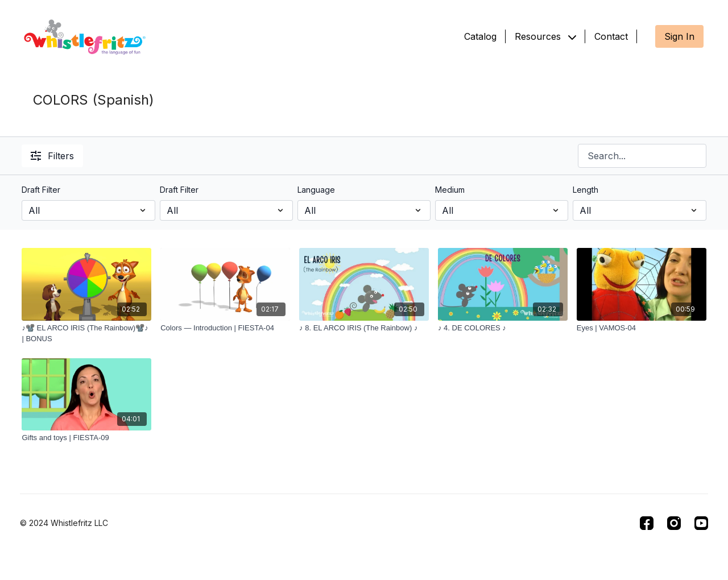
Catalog (480, 36)
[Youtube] (701, 523)
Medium (450, 190)
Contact (611, 36)
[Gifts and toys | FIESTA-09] (86, 438)
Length (586, 190)
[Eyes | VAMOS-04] (642, 328)
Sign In (679, 36)
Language (316, 190)
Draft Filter (41, 190)
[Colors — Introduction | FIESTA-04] (225, 328)
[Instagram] (674, 523)
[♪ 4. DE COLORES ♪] (503, 328)
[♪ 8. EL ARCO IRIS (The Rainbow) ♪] (364, 328)
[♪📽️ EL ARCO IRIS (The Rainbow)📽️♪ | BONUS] (86, 333)
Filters (52, 156)
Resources (545, 36)
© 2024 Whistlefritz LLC (64, 523)
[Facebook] (647, 523)
